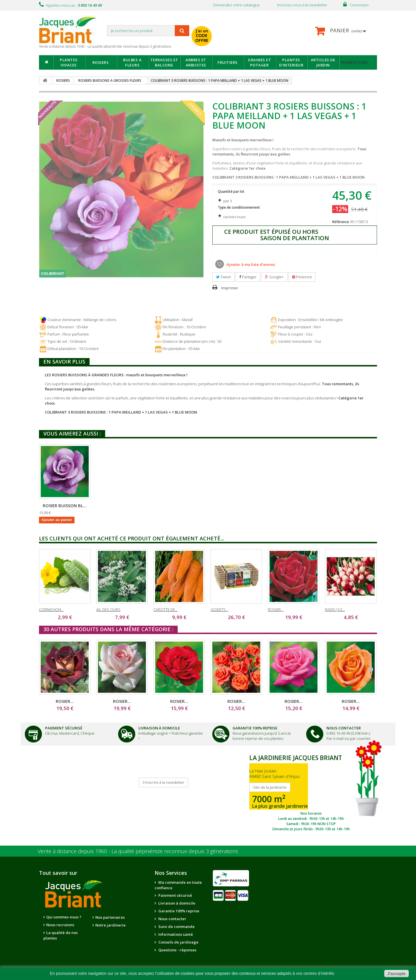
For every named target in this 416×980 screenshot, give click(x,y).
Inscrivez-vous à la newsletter (302, 5)
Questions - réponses (177, 950)
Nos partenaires (110, 917)
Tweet (223, 277)
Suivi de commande (176, 927)
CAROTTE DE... (166, 610)
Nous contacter (172, 919)
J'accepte (396, 974)
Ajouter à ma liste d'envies (250, 264)
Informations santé (175, 934)
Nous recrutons (60, 925)
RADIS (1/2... (335, 610)
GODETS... (219, 610)
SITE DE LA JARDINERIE (311, 792)
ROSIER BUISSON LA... (122, 505)
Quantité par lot (232, 191)
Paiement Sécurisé (64, 728)
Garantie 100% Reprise (255, 728)
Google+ (274, 277)
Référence (341, 222)
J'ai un (202, 36)
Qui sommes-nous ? (64, 917)
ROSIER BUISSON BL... (179, 505)
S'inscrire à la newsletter (163, 782)
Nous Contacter (344, 728)
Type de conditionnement (239, 207)
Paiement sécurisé (175, 895)
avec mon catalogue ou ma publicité (262, 31)
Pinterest (302, 277)
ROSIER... (276, 610)
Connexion (359, 5)
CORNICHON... (51, 610)
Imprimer (230, 288)
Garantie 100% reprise (178, 911)
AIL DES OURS (108, 610)
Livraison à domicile (159, 728)
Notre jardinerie (110, 925)
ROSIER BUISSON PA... (65, 505)
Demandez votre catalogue (236, 5)
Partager (248, 277)
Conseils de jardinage (178, 942)
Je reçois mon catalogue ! (60, 786)
